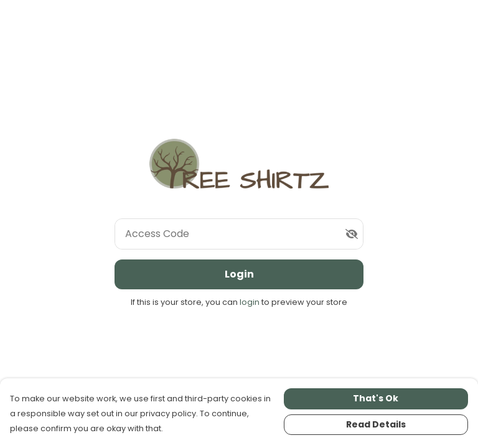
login (251, 302)
